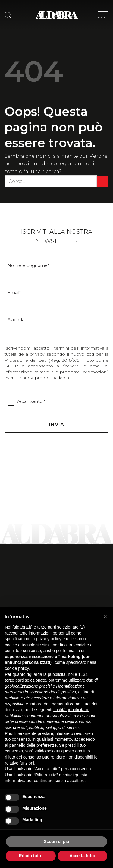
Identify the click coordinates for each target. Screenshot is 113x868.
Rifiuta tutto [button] (31, 856)
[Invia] (103, 181)
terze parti (14, 680)
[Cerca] (8, 15)
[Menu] (103, 14)
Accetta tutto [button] (82, 856)
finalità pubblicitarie (71, 710)
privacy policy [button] (49, 639)
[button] (105, 616)
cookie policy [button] (17, 668)
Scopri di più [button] (56, 841)
